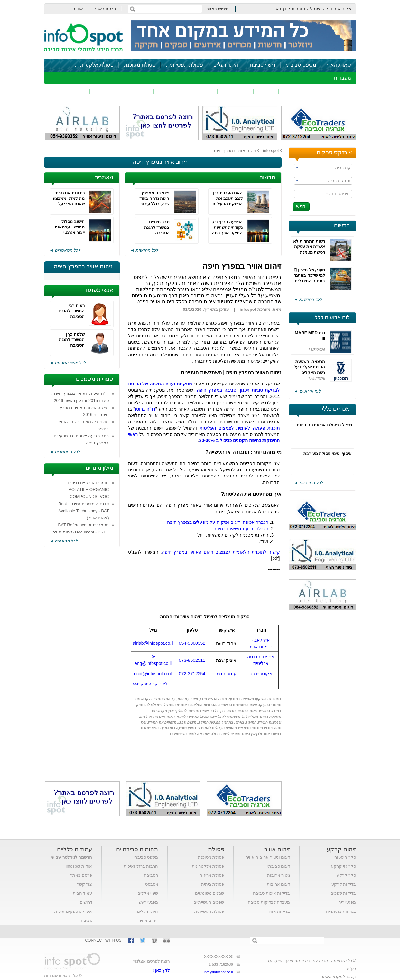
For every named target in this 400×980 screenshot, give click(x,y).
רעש (164, 92)
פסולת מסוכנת (140, 65)
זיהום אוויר (340, 92)
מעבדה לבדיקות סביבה (269, 902)
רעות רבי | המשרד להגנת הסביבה (72, 311)
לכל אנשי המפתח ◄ (68, 363)
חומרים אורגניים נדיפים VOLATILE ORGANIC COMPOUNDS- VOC (88, 490)
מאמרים (104, 178)
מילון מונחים (99, 468)
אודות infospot (79, 866)
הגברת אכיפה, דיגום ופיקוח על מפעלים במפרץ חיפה (218, 522)
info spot (271, 150)
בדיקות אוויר (279, 911)
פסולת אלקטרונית (94, 65)
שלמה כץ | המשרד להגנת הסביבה (72, 340)
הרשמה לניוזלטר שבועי (71, 857)
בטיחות (103, 92)
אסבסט (152, 884)
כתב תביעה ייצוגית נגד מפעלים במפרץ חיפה (81, 439)
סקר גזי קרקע (344, 866)
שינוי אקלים (148, 893)
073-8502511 (192, 660)
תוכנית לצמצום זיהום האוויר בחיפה (84, 425)
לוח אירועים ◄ (307, 391)
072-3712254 (192, 674)
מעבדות (342, 78)
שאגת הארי (339, 65)
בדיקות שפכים (343, 893)
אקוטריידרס (261, 674)
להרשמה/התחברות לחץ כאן (301, 9)
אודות (78, 9)
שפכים (266, 92)
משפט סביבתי (301, 65)
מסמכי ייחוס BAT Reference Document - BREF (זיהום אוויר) (80, 528)
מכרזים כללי (336, 409)
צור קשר (85, 884)
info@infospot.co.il (218, 972)
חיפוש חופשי (338, 194)
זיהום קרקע (236, 92)
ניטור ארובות (279, 875)
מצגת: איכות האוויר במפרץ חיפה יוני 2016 (84, 411)
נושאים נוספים (69, 92)
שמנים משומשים (210, 893)
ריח (183, 92)
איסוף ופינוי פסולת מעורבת (328, 453)
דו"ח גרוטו (145, 409)
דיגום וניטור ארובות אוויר (268, 857)
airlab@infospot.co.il (153, 643)
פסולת (205, 92)
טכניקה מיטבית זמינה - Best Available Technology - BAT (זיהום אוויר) (84, 511)
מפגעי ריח (347, 902)
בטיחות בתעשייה (341, 911)
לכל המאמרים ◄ (65, 250)
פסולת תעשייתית (185, 65)
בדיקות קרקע (344, 884)
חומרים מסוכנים (301, 92)
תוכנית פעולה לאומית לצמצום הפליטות (240, 428)
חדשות (342, 226)
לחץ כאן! (162, 970)
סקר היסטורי (345, 857)
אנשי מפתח (100, 290)
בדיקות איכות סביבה (271, 893)
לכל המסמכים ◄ (65, 452)
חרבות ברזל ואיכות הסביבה (141, 871)
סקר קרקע (346, 875)
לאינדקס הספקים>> (150, 684)
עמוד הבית (83, 893)
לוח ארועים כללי (332, 318)
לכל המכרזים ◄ (308, 483)
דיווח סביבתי (135, 92)
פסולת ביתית (213, 884)
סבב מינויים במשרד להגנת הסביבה (157, 227)
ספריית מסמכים (95, 379)
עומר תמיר (226, 674)
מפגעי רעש (149, 902)
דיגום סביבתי (279, 866)
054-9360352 (192, 643)
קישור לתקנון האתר (338, 977)
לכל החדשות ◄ (308, 299)
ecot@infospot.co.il (153, 674)
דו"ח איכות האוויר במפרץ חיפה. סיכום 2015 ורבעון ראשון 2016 (80, 397)
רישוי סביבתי (262, 65)
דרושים (86, 902)
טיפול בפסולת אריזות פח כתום (324, 425)
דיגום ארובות (279, 884)
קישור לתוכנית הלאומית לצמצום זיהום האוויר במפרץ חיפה (221, 552)
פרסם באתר (105, 9)
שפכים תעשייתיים (209, 902)
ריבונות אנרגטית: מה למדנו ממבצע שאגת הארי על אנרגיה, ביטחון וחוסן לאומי (69, 204)
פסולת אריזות (212, 875)
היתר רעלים (226, 65)
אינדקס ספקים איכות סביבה (73, 916)
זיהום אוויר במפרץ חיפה (234, 150)
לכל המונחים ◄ (64, 541)
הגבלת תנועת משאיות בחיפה (241, 529)
